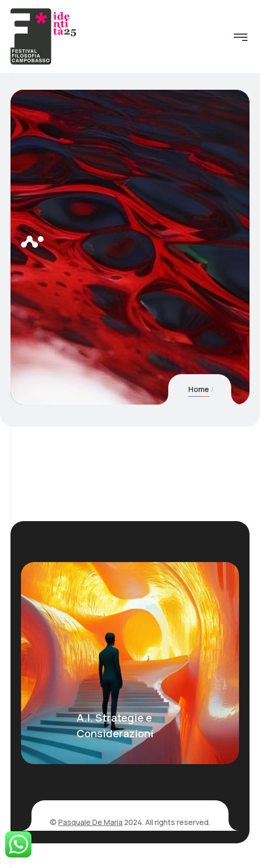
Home (199, 389)
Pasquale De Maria (90, 822)
